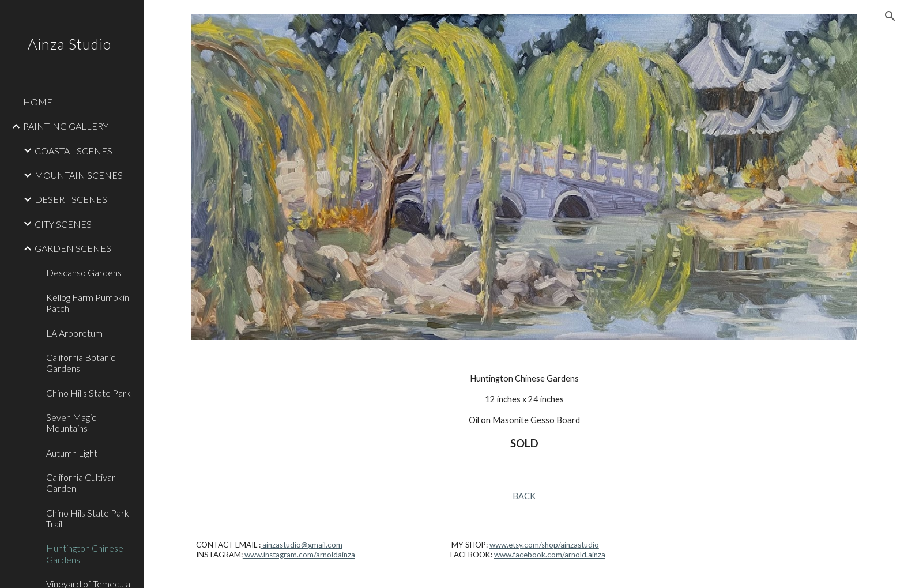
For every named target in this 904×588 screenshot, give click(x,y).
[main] (524, 412)
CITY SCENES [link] (63, 224)
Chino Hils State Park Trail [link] (88, 518)
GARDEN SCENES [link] (73, 248)
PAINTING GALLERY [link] (66, 126)
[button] (890, 16)
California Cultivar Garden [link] (81, 483)
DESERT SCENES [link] (71, 199)
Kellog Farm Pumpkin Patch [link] (88, 303)
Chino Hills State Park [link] (88, 393)
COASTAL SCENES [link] (74, 151)
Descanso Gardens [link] (84, 272)
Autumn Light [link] (72, 453)
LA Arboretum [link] (74, 333)
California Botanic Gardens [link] (81, 363)
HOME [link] (38, 102)
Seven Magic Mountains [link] (71, 423)
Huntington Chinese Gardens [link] (85, 553)
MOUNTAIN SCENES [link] (79, 175)
